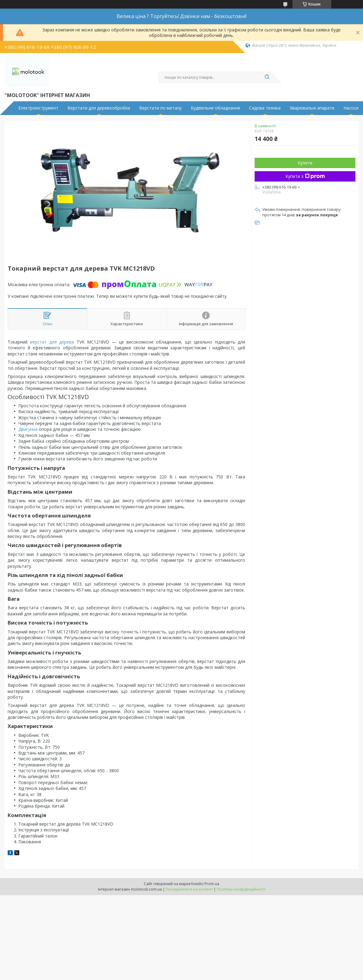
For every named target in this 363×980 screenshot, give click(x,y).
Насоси (351, 108)
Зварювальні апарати (312, 108)
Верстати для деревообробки (99, 108)
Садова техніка (265, 108)
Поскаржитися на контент (189, 889)
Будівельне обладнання (215, 108)
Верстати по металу (160, 108)
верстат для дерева (52, 342)
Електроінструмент (38, 108)
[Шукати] (267, 77)
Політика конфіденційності (241, 889)
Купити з (305, 176)
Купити (305, 163)
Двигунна (28, 429)
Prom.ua (212, 884)
